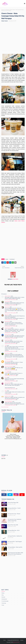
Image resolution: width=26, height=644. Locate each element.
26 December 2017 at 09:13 (11, 326)
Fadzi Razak (7, 340)
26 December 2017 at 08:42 (11, 313)
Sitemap (22, 640)
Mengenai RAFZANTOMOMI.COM (13, 640)
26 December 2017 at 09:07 (11, 319)
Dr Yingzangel (8, 361)
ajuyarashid (7, 321)
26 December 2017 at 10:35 (11, 338)
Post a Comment (5, 407)
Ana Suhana (7, 353)
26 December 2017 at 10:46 (11, 344)
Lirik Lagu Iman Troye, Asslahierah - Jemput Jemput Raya (15, 520)
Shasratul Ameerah (9, 366)
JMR (6, 345)
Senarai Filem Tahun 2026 (13, 525)
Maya (6, 377)
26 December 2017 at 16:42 (11, 365)
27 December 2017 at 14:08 (11, 400)
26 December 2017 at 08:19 (11, 305)
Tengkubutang (8, 328)
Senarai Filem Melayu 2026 (13, 503)
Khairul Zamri (8, 296)
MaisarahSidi (8, 383)
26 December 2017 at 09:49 (11, 333)
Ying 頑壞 (7, 372)
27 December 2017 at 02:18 (11, 389)
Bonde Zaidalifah (8, 402)
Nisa (6, 391)
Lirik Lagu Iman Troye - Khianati (14, 514)
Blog (3, 595)
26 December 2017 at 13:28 (11, 351)
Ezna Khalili (7, 301)
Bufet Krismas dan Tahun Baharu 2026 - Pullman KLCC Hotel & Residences (16, 553)
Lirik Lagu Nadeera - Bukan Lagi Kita (15, 547)
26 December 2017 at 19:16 (10, 370)
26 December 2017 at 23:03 (11, 376)
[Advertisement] (13, 37)
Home (2, 10)
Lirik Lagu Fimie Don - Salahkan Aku (15, 536)
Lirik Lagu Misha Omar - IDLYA (14, 530)
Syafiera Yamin (8, 396)
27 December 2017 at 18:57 (11, 405)
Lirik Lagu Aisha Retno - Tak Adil (14, 508)
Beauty (3, 593)
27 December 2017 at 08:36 (11, 394)
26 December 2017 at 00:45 (11, 300)
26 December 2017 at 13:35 (11, 359)
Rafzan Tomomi (5, 21)
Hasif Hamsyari (8, 335)
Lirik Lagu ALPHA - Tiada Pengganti (15, 542)
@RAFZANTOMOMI (16, 642)
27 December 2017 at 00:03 (11, 381)
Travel (3, 605)
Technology (4, 603)
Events (7, 259)
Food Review (7, 10)
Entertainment (4, 599)
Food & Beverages (5, 601)
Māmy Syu (7, 315)
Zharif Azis (7, 307)
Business (4, 597)
